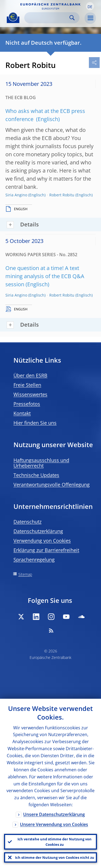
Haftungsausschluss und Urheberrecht (41, 463)
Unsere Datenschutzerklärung (54, 814)
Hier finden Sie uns (35, 423)
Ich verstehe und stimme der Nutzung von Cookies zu (55, 842)
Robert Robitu (62, 195)
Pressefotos (27, 404)
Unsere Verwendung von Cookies (54, 824)
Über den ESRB (30, 375)
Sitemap (25, 574)
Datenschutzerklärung (38, 531)
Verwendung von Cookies (42, 541)
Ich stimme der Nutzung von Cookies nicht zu (55, 857)
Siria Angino (16, 195)
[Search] (48, 18)
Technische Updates (36, 475)
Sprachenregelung (34, 560)
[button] (90, 6)
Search (72, 18)
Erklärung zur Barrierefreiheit (46, 550)
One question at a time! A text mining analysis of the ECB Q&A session (45, 276)
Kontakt (22, 413)
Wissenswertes (30, 394)
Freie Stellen (27, 385)
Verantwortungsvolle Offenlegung (52, 485)
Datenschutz (27, 522)
